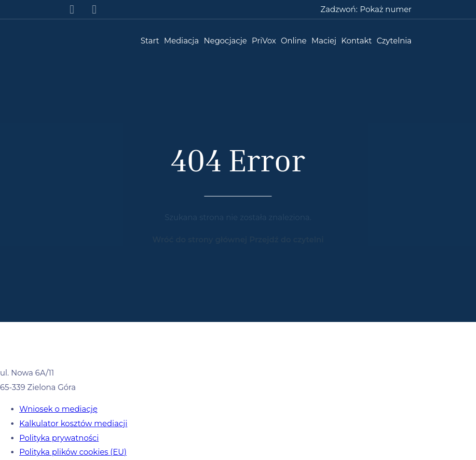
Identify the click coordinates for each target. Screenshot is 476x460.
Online (293, 41)
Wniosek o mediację (58, 409)
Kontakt (357, 41)
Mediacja (181, 41)
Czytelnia (394, 41)
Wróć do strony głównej (201, 240)
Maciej (324, 41)
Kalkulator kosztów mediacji (73, 424)
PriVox (264, 41)
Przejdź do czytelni (286, 240)
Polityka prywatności (59, 438)
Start (150, 41)
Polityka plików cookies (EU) (73, 452)
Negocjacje (225, 41)
